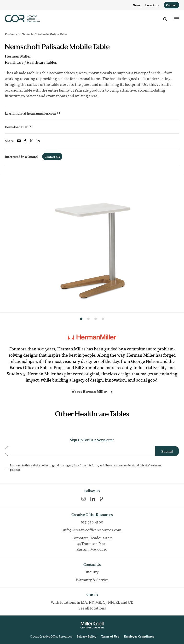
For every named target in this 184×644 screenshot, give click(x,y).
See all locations (92, 608)
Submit (167, 451)
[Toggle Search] (165, 19)
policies (15, 470)
